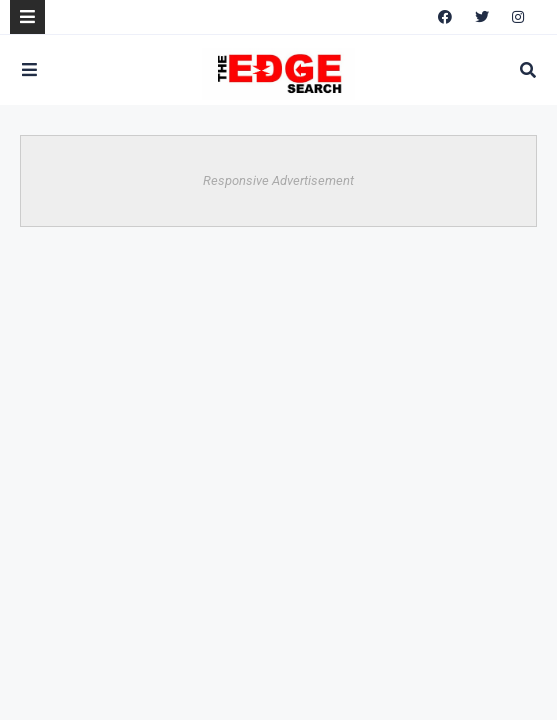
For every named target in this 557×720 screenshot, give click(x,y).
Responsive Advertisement (278, 180)
